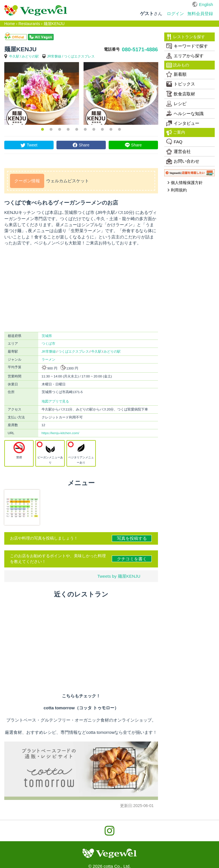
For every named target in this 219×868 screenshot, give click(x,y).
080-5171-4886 (140, 49)
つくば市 (48, 343)
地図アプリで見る (55, 401)
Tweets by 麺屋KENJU (119, 576)
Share (84, 145)
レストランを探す (186, 37)
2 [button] (51, 129)
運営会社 (179, 152)
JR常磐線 (54, 56)
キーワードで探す (187, 46)
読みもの (178, 65)
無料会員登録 (200, 14)
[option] (42, 93)
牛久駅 (14, 56)
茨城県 (47, 336)
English (206, 4)
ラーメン (48, 359)
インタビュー (183, 123)
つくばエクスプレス (79, 56)
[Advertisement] (81, 289)
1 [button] (42, 129)
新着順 (176, 74)
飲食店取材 (181, 94)
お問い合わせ (183, 161)
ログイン (175, 14)
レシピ (176, 104)
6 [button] (85, 129)
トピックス (181, 84)
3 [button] (60, 129)
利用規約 (177, 190)
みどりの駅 (30, 56)
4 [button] (68, 129)
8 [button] (102, 129)
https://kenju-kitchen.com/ (60, 433)
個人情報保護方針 (185, 183)
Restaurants (29, 24)
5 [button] (77, 129)
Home (10, 24)
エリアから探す (185, 56)
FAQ (174, 142)
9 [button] (111, 129)
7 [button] (94, 129)
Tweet (32, 145)
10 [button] (119, 129)
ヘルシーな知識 (185, 113)
